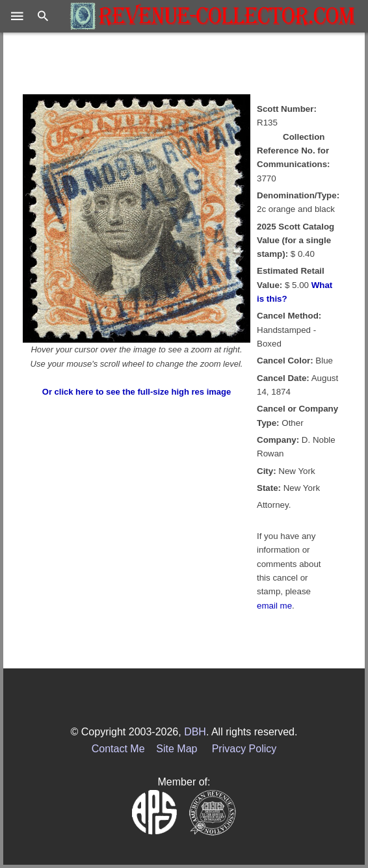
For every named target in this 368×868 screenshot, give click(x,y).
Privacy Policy (244, 749)
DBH (195, 732)
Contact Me (118, 749)
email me (274, 606)
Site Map (177, 749)
